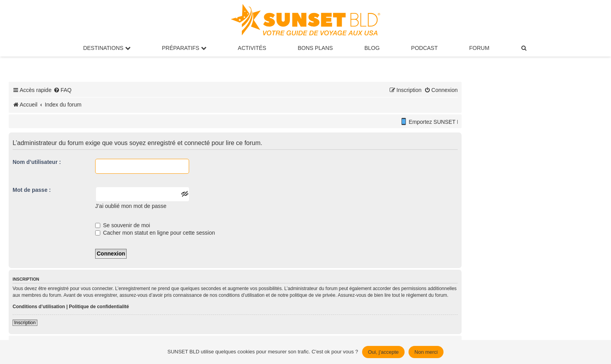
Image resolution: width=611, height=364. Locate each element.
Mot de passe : (32, 190)
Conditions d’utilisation (39, 307)
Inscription (25, 323)
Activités (252, 48)
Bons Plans (315, 48)
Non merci (426, 352)
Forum (479, 48)
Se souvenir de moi (123, 225)
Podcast (425, 48)
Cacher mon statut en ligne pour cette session (155, 233)
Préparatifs (184, 48)
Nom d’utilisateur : (37, 162)
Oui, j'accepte (383, 352)
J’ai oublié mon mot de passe (131, 206)
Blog (372, 48)
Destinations (107, 48)
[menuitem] (525, 48)
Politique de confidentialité (99, 307)
